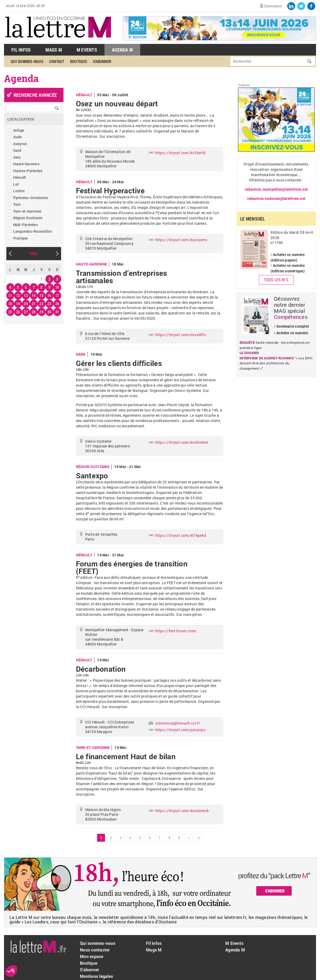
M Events (87, 50)
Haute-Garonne (26, 164)
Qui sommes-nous (27, 61)
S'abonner (102, 61)
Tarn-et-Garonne (27, 211)
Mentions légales (96, 976)
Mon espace (92, 956)
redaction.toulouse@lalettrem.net (276, 198)
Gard (17, 150)
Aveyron (20, 144)
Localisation (21, 119)
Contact (57, 61)
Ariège (19, 130)
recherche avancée (35, 95)
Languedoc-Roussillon (33, 231)
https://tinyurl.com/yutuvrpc (180, 730)
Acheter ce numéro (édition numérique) (288, 268)
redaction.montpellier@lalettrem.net (276, 189)
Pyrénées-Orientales (31, 198)
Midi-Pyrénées (26, 225)
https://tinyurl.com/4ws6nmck (182, 811)
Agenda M (122, 50)
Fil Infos (21, 50)
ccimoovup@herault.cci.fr (178, 723)
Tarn (17, 204)
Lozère (19, 191)
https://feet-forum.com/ (176, 631)
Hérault (20, 177)
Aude (18, 137)
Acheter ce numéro (292, 333)
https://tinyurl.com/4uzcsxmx (181, 240)
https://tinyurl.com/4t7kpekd (181, 535)
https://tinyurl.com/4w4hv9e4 (182, 442)
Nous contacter (95, 950)
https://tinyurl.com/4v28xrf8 (180, 153)
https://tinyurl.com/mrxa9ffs (180, 335)
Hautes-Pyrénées (28, 171)
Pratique (21, 238)
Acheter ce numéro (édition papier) (288, 257)
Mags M (54, 50)
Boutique (79, 61)
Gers (17, 157)
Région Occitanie (28, 218)
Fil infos (154, 943)
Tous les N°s (276, 280)
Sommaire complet (293, 326)
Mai (34, 253)
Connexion (273, 6)
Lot (16, 184)
